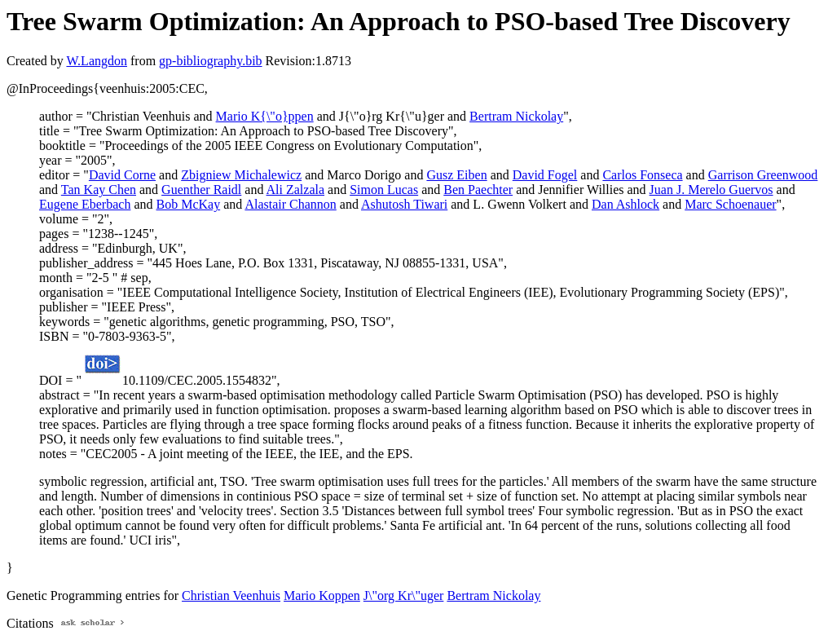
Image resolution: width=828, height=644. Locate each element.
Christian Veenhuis (231, 595)
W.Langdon (97, 61)
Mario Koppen (322, 595)
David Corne (122, 175)
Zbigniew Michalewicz (241, 175)
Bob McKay (189, 204)
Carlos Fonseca (642, 175)
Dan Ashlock (625, 204)
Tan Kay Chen (99, 190)
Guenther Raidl (201, 190)
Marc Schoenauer (730, 204)
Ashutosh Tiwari (404, 204)
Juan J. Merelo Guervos (711, 190)
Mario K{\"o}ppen (265, 116)
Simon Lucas (384, 190)
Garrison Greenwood (763, 175)
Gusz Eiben (456, 175)
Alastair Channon (290, 204)
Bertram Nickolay (516, 116)
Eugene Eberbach (85, 204)
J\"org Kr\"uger (404, 595)
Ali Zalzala (296, 190)
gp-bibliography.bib (211, 61)
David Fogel (545, 175)
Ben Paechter (478, 190)
